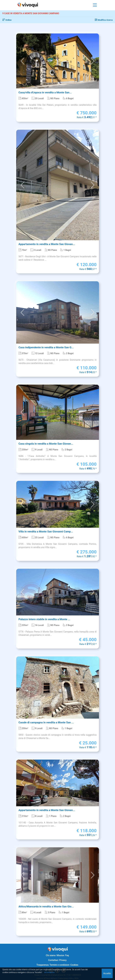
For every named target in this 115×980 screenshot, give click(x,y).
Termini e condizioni (59, 965)
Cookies (74, 965)
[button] (22, 61)
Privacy (63, 960)
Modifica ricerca (104, 20)
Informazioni (49, 972)
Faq (67, 955)
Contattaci (53, 960)
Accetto (107, 973)
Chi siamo (51, 955)
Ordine (7, 20)
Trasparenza (42, 965)
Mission (60, 955)
